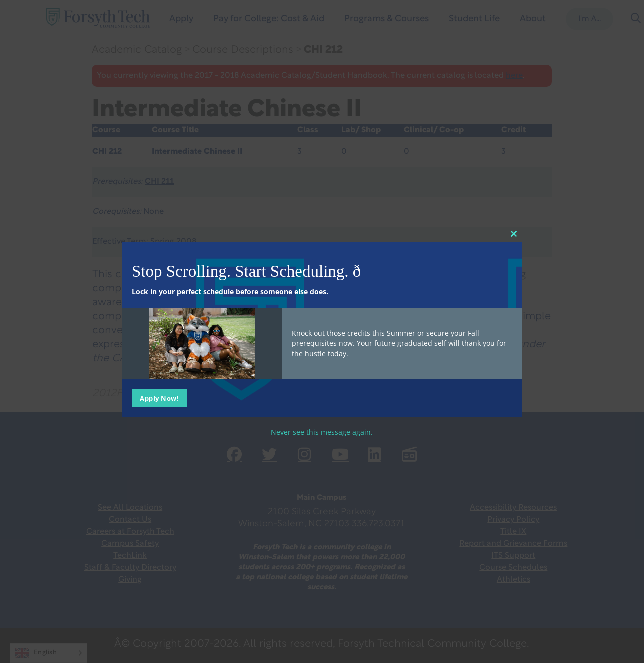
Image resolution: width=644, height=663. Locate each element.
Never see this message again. (322, 432)
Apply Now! (159, 398)
